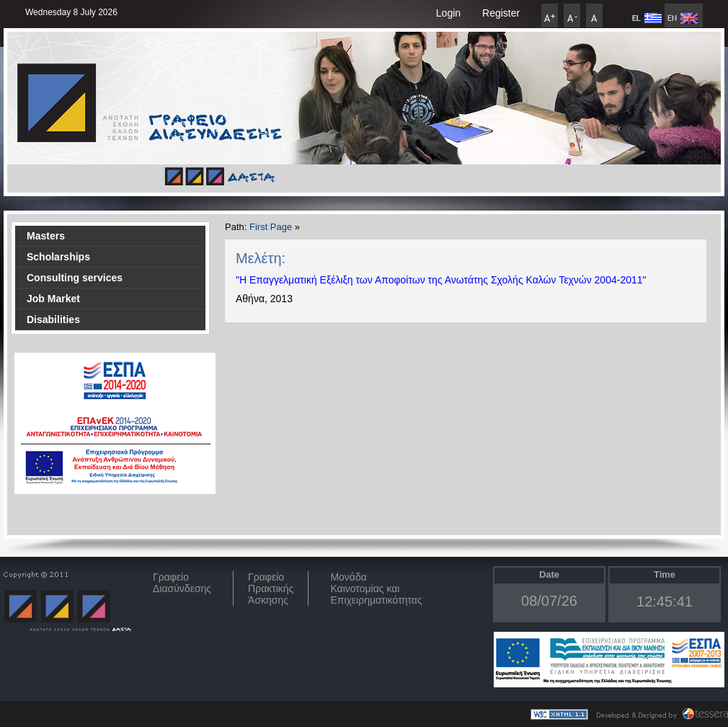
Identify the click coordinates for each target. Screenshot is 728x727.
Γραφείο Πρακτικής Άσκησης (271, 589)
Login (448, 13)
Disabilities (53, 320)
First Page (271, 227)
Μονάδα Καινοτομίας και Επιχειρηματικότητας (376, 589)
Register (501, 13)
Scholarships (58, 257)
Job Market (53, 299)
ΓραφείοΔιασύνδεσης (182, 583)
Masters (46, 236)
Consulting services (75, 278)
